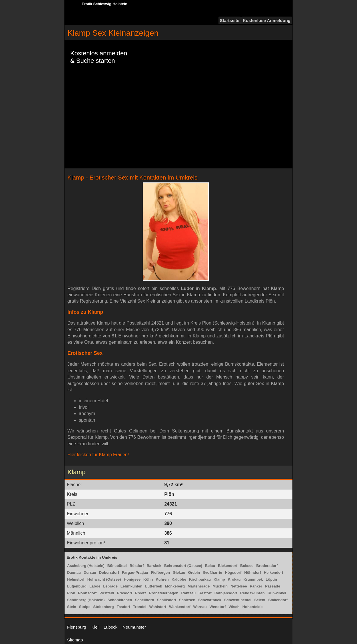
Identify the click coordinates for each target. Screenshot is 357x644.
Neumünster (134, 627)
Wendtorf (218, 607)
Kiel (95, 627)
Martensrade (199, 586)
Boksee (247, 566)
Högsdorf (233, 572)
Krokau (234, 579)
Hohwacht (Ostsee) (104, 579)
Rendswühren (252, 593)
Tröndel (140, 607)
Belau (210, 566)
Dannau (74, 572)
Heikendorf (274, 572)
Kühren (162, 579)
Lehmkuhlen (132, 586)
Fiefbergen (161, 572)
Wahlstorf (158, 607)
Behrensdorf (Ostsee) (183, 566)
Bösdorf (137, 566)
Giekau (179, 572)
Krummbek (253, 579)
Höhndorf (252, 572)
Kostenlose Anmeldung (267, 20)
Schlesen (187, 600)
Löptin (271, 579)
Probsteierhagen (164, 593)
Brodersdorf (267, 566)
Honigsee (132, 579)
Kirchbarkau (200, 579)
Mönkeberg (175, 586)
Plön (71, 593)
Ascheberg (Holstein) (86, 566)
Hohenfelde (253, 607)
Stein (72, 607)
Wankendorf (180, 607)
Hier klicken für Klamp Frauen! (98, 455)
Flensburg (77, 627)
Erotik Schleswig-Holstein (105, 4)
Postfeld (107, 593)
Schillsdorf (167, 600)
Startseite (230, 20)
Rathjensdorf (226, 593)
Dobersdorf (109, 572)
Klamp (219, 579)
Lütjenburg (77, 586)
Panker (256, 586)
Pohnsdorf (87, 593)
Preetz (141, 593)
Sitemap (75, 640)
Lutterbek (154, 586)
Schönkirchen (120, 600)
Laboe (95, 586)
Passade (273, 586)
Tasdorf (124, 607)
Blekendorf (228, 566)
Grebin (194, 572)
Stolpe (85, 607)
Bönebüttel (117, 566)
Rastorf (205, 593)
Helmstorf (76, 579)
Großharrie (212, 572)
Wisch (234, 607)
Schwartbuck (210, 600)
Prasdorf (124, 593)
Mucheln (220, 586)
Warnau (200, 607)
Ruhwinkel (277, 593)
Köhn (148, 579)
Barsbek (154, 566)
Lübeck (111, 627)
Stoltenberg (104, 607)
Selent (260, 600)
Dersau (90, 572)
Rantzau (189, 593)
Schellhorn (144, 600)
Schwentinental (238, 600)
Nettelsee (239, 586)
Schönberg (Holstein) (86, 600)
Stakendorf (278, 600)
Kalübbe (179, 579)
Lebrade (110, 586)
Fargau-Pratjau (135, 572)
